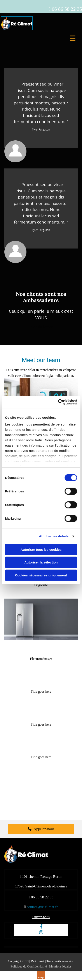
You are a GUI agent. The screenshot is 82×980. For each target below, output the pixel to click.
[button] (41, 327)
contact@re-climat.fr (42, 907)
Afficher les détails (54, 536)
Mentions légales (60, 966)
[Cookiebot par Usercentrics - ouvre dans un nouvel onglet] (58, 402)
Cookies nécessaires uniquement (41, 575)
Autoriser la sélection (41, 562)
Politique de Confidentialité (29, 966)
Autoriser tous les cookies (41, 549)
